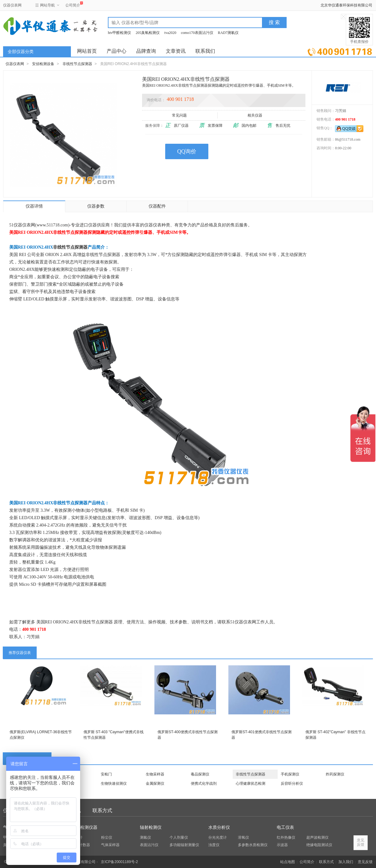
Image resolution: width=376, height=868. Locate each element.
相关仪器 (255, 115)
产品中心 (116, 51)
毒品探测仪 (200, 774)
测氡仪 (145, 837)
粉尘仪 (107, 837)
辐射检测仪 (151, 827)
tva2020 (170, 33)
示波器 (282, 845)
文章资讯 (176, 51)
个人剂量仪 (179, 837)
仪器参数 (96, 206)
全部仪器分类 (21, 52)
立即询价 (340, 51)
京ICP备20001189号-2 (119, 862)
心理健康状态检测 (251, 783)
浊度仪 (214, 845)
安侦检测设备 (43, 64)
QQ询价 (187, 151)
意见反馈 (365, 862)
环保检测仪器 (84, 827)
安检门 (106, 774)
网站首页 (87, 51)
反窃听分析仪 (292, 783)
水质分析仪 (219, 827)
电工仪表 (285, 827)
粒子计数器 (81, 845)
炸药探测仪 (335, 774)
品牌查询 (146, 51)
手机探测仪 (290, 774)
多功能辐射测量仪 (184, 845)
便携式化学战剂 (204, 783)
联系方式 (102, 810)
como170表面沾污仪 (197, 33)
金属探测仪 (155, 783)
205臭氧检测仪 (148, 33)
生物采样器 (155, 774)
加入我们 (346, 862)
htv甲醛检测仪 (119, 33)
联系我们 (205, 51)
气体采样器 (110, 845)
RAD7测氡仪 (228, 33)
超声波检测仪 (317, 837)
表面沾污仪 (149, 845)
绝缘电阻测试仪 (319, 845)
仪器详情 (34, 206)
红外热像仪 (286, 837)
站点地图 (288, 862)
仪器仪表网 (12, 5)
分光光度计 (218, 837)
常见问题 (180, 115)
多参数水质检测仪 (253, 845)
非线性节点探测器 (77, 64)
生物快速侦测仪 (114, 783)
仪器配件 (157, 206)
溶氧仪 (243, 837)
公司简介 (73, 4)
